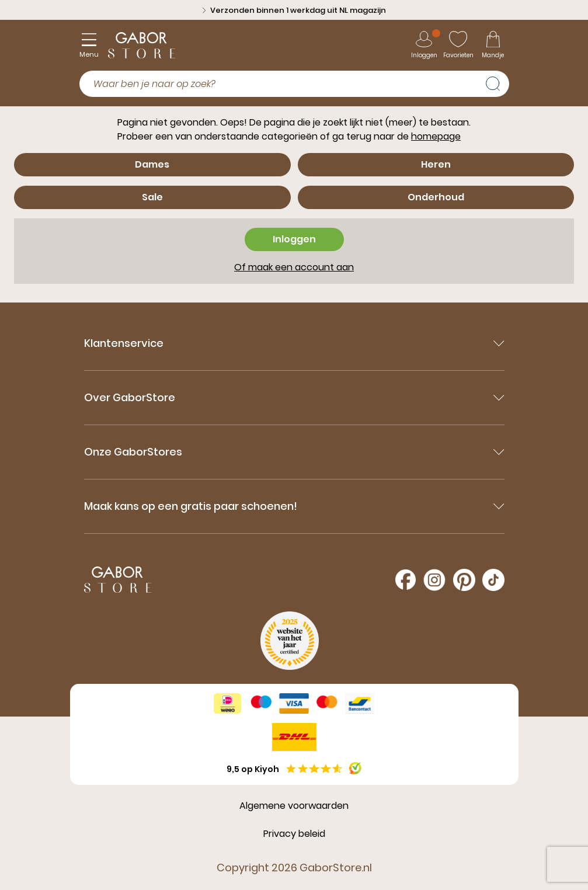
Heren (436, 164)
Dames (152, 164)
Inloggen (294, 239)
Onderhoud (436, 197)
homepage (436, 136)
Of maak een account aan (294, 267)
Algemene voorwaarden (294, 806)
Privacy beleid (294, 834)
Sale (152, 197)
